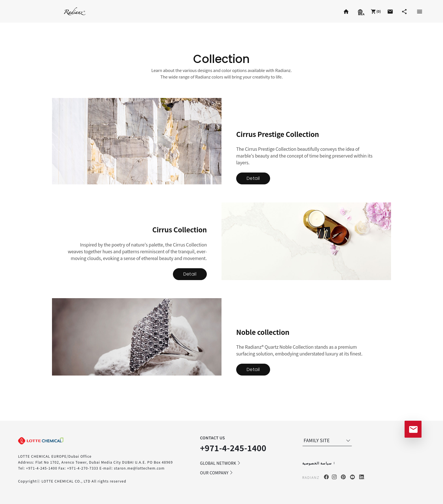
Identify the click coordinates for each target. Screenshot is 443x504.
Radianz (75, 11)
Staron (29, 11)
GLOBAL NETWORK (220, 463)
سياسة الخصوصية (317, 463)
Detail (253, 178)
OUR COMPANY (217, 473)
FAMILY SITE (328, 440)
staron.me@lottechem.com (139, 468)
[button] (375, 11)
